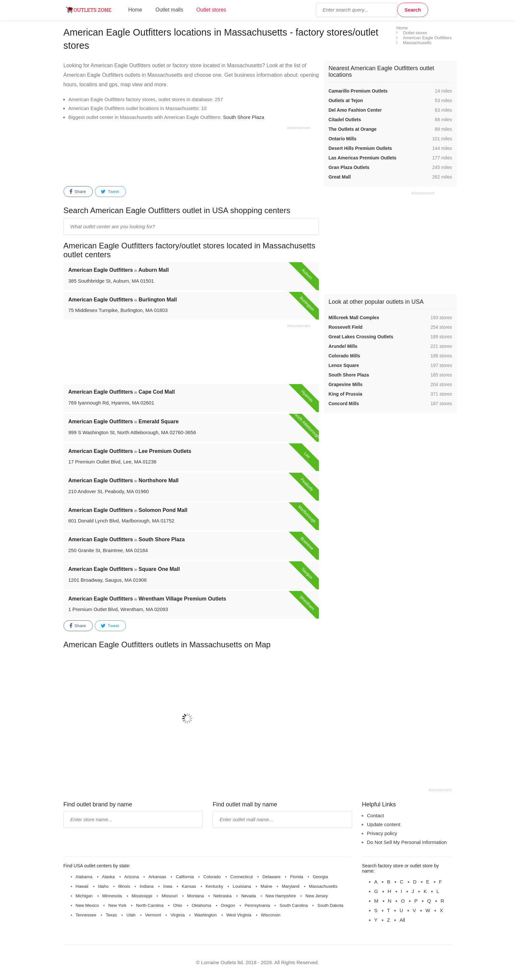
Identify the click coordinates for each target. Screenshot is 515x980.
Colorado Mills (344, 356)
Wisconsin (271, 915)
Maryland (290, 886)
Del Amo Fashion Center (355, 110)
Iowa (168, 886)
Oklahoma (202, 905)
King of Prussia (345, 394)
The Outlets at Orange (352, 129)
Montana (196, 896)
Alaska (108, 877)
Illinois (124, 886)
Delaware (271, 877)
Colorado (212, 877)
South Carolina (294, 905)
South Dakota (330, 905)
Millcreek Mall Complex (354, 318)
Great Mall (340, 177)
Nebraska (222, 896)
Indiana (147, 886)
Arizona (132, 877)
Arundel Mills (343, 346)
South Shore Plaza (244, 117)
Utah (131, 915)
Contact (375, 815)
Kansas (189, 886)
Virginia (178, 915)
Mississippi (142, 896)
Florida (296, 877)
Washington (205, 915)
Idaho (103, 886)
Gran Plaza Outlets (349, 167)
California (185, 877)
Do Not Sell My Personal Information (407, 842)
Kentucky (214, 886)
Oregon (228, 905)
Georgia (320, 877)
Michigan (84, 896)
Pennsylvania (257, 905)
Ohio (178, 905)
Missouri (169, 896)
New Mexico (87, 905)
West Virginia (239, 915)
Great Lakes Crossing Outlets (361, 337)
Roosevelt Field (345, 327)
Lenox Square (344, 365)
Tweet (110, 192)
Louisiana (242, 886)
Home (135, 10)
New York (117, 905)
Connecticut (242, 877)
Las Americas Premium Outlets (362, 158)
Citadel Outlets (345, 120)
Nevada (249, 896)
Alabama (84, 877)
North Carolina (150, 905)
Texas (111, 915)
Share (78, 192)
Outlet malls (169, 10)
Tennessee (86, 915)
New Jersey (317, 896)
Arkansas (157, 877)
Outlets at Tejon (346, 100)
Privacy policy (382, 833)
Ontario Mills (342, 139)
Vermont (153, 915)
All (402, 920)
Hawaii (82, 886)
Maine (266, 886)
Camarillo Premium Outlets (358, 91)
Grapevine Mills (345, 384)
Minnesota (112, 896)
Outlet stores (211, 10)
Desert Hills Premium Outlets (360, 148)
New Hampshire (281, 896)
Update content (384, 824)
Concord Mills (344, 404)
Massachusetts (323, 886)
